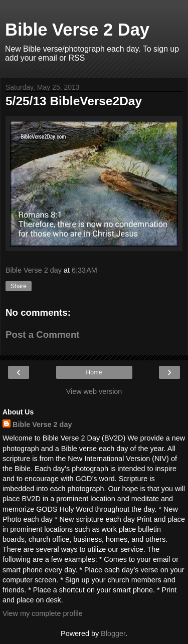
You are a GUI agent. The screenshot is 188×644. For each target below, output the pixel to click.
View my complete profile (43, 613)
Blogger (113, 633)
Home (94, 372)
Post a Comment (43, 335)
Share (19, 286)
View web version (94, 391)
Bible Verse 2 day (42, 424)
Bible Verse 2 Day (77, 30)
